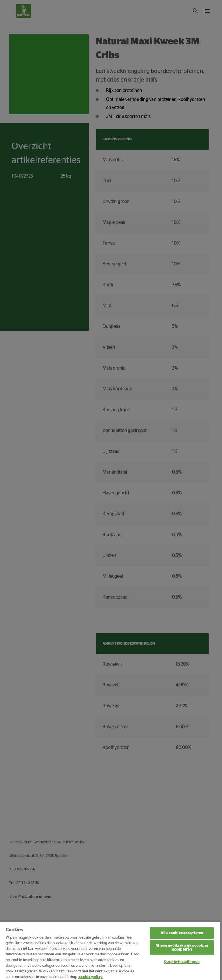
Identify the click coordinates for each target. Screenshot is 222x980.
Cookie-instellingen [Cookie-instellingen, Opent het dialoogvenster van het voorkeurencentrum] (182, 962)
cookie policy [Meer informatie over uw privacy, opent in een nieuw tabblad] (90, 977)
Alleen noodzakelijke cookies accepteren (182, 948)
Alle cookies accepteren (182, 933)
